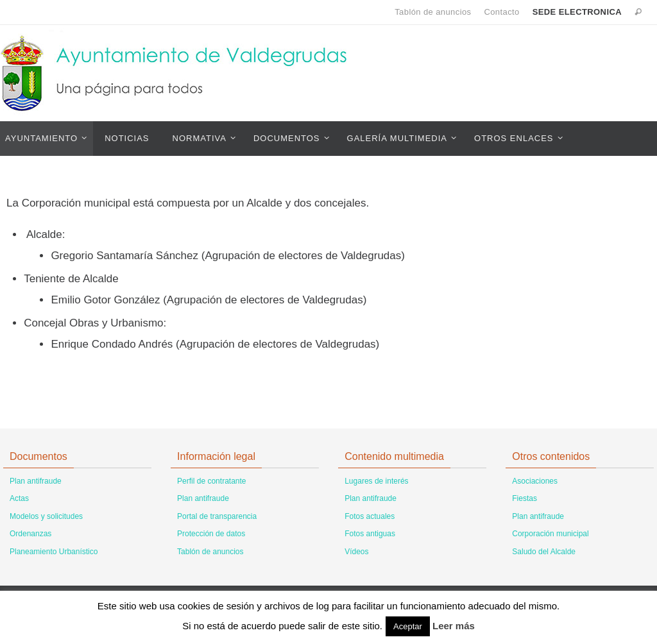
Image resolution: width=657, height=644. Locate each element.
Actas (19, 498)
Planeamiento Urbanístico (54, 552)
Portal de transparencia (217, 516)
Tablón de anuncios (433, 12)
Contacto (501, 12)
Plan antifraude (36, 481)
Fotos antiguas (370, 534)
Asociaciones (535, 481)
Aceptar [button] (408, 626)
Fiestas (525, 498)
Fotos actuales (370, 516)
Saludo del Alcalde (544, 552)
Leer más (454, 626)
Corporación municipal (550, 534)
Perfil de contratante (211, 481)
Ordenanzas (30, 534)
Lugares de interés (376, 481)
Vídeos (356, 552)
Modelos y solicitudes (46, 516)
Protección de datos (211, 534)
